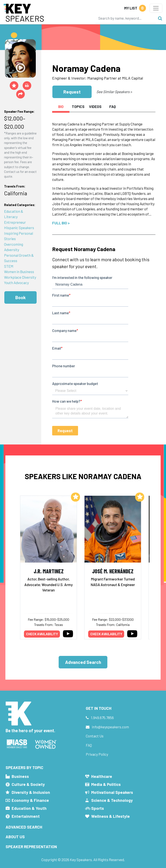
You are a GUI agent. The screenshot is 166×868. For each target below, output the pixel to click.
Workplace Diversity (20, 277)
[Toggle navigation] (156, 8)
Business (20, 776)
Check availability (42, 634)
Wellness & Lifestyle (110, 816)
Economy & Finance (30, 800)
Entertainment (26, 816)
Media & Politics (106, 784)
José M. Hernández (113, 571)
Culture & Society (28, 784)
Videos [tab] (95, 106)
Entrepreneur (15, 222)
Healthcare (102, 776)
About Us (15, 837)
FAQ (89, 745)
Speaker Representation (31, 847)
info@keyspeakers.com (110, 727)
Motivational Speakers (112, 792)
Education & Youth (29, 808)
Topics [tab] (78, 106)
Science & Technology (112, 800)
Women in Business (19, 272)
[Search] (126, 18)
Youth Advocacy (16, 283)
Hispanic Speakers (19, 228)
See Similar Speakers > (114, 92)
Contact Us (95, 736)
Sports (98, 808)
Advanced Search (83, 662)
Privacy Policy (97, 754)
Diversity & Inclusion (31, 792)
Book (20, 297)
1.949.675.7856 (102, 718)
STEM (9, 266)
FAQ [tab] (113, 106)
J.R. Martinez (49, 571)
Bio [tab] (61, 106)
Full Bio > (61, 223)
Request (72, 92)
